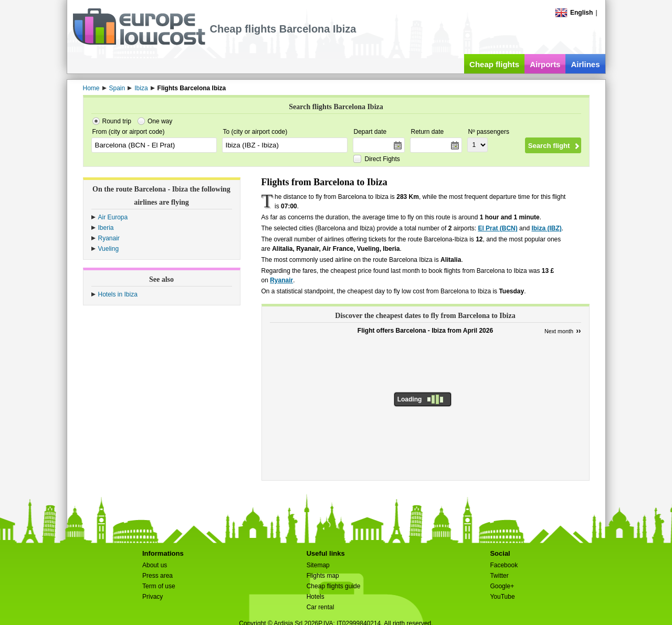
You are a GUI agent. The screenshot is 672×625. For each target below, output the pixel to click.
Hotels (316, 597)
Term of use (159, 586)
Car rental (321, 607)
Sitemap (318, 565)
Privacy (153, 597)
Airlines (585, 64)
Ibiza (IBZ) (546, 228)
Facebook (504, 565)
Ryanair (109, 238)
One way (160, 121)
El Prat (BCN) (497, 228)
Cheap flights (494, 64)
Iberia (106, 228)
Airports (545, 64)
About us (155, 565)
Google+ (502, 586)
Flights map (323, 576)
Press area (157, 576)
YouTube (502, 597)
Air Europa (113, 217)
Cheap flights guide (334, 586)
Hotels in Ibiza (118, 294)
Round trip (117, 121)
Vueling (109, 249)
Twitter (499, 576)
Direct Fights (382, 159)
